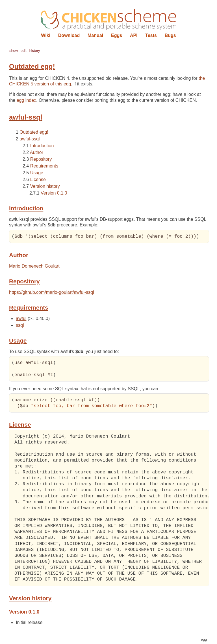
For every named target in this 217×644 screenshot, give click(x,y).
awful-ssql (30, 139)
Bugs (170, 35)
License (38, 179)
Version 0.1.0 (54, 193)
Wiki (46, 35)
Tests (151, 35)
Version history (45, 186)
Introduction (42, 146)
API (134, 35)
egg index (26, 100)
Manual (95, 35)
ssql (20, 326)
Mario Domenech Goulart (34, 266)
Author (37, 152)
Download (69, 35)
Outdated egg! (34, 132)
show (14, 51)
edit (24, 51)
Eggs (117, 35)
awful (21, 319)
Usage (37, 173)
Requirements (44, 166)
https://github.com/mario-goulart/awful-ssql (52, 293)
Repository (41, 159)
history (35, 51)
